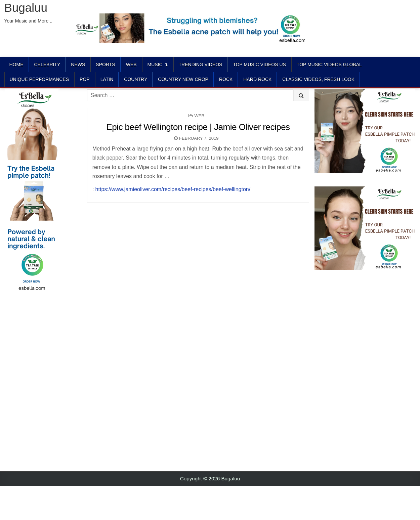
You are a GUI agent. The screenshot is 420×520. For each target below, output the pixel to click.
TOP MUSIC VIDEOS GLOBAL (329, 64)
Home (16, 64)
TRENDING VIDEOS (201, 64)
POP (85, 79)
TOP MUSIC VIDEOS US (259, 64)
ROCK (226, 79)
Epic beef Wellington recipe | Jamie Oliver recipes (198, 127)
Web (131, 64)
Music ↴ (158, 64)
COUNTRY (136, 79)
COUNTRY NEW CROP (183, 79)
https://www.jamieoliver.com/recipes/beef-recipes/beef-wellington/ (173, 189)
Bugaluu (26, 8)
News (78, 64)
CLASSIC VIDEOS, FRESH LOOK (318, 79)
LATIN (107, 79)
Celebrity (47, 64)
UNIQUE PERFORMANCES (39, 79)
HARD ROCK (257, 79)
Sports (105, 64)
